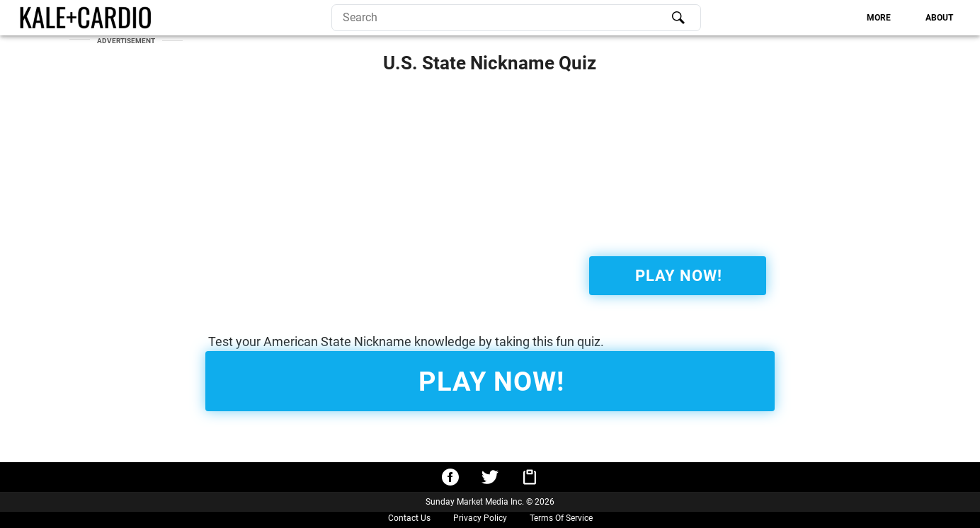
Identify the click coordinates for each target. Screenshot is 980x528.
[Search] (678, 18)
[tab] (879, 18)
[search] (516, 18)
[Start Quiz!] (678, 276)
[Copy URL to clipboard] (530, 477)
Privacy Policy (480, 518)
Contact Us (409, 518)
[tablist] (833, 18)
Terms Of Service (561, 518)
